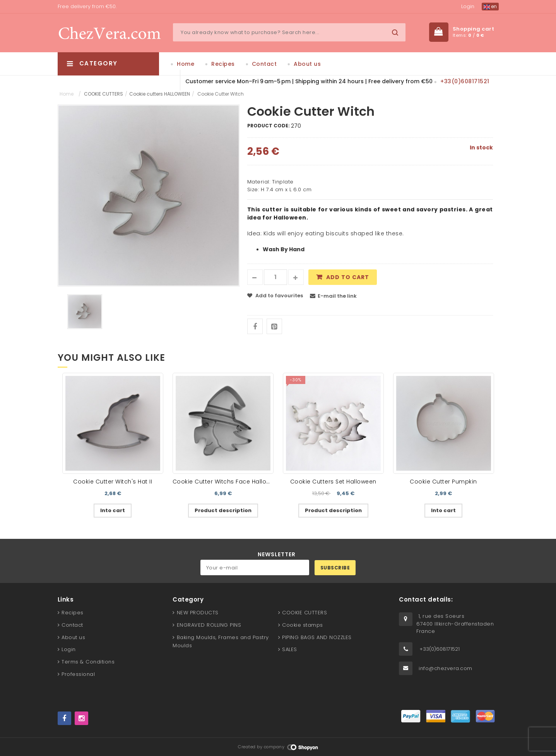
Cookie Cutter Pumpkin (443, 482)
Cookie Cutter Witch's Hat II (113, 482)
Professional (78, 674)
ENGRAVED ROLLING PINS (209, 625)
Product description (223, 510)
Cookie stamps (303, 625)
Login (468, 6)
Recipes (223, 64)
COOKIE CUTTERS (104, 94)
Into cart (113, 510)
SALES (290, 649)
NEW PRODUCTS (198, 613)
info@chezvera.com (446, 668)
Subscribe (335, 568)
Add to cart (348, 277)
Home (186, 64)
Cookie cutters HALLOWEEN (160, 94)
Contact (264, 64)
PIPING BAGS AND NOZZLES (317, 637)
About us (307, 64)
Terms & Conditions (88, 662)
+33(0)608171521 (465, 81)
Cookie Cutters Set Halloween (333, 482)
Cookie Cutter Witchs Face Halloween (227, 482)
